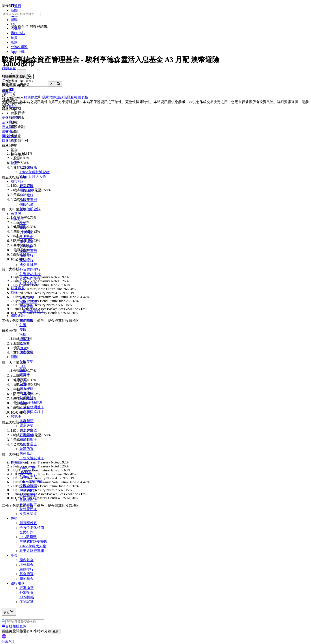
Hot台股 (26, 472)
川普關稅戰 (28, 523)
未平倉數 (26, 306)
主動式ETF (28, 491)
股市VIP (17, 181)
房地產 (16, 416)
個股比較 (26, 191)
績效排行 (26, 569)
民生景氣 (26, 393)
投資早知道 (28, 514)
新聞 (14, 357)
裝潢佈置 (26, 449)
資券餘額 (26, 246)
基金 (14, 555)
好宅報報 (26, 435)
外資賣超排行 (30, 274)
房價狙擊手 (28, 440)
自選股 (16, 214)
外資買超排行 (30, 269)
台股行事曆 (28, 200)
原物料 (25, 344)
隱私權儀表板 (78, 97)
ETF (22, 366)
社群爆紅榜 (28, 167)
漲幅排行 (26, 255)
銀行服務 (18, 583)
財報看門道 (28, 509)
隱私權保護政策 (55, 97)
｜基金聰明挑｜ (32, 407)
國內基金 (26, 560)
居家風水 (26, 453)
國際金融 (18, 316)
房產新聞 (26, 421)
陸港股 (25, 375)
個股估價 (26, 204)
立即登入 (9, 93)
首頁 (14, 163)
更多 (9, 611)
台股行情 (18, 218)
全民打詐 (26, 532)
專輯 (14, 518)
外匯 (23, 325)
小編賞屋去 (28, 444)
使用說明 (12, 106)
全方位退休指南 (32, 528)
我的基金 (26, 579)
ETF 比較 (26, 195)
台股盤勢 (26, 361)
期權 (14, 293)
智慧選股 (26, 186)
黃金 (23, 379)
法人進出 (26, 237)
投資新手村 (19, 463)
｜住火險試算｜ (32, 458)
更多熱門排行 (30, 279)
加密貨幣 (26, 352)
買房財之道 (28, 430)
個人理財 (26, 389)
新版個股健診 (30, 209)
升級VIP (8, 641)
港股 (23, 334)
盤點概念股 (28, 500)
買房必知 (26, 426)
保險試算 (26, 602)
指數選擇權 (28, 302)
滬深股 (25, 339)
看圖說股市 (28, 504)
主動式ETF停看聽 (33, 541)
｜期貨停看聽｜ (32, 311)
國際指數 (26, 320)
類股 (23, 228)
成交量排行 (28, 265)
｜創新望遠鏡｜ (32, 412)
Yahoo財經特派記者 (35, 172)
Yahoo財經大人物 (33, 177)
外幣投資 (26, 592)
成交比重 (26, 242)
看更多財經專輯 (32, 551)
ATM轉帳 (27, 597)
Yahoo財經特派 (31, 402)
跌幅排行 (26, 260)
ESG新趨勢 (28, 537)
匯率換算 (26, 588)
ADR (23, 348)
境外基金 (26, 565)
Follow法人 (28, 477)
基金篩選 (26, 574)
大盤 (23, 223)
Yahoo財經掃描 (31, 481)
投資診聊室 (28, 486)
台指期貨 (26, 297)
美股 (23, 330)
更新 (56, 631)
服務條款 (31, 97)
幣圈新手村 (28, 495)
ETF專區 (26, 232)
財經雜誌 (26, 398)
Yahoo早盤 (27, 467)
